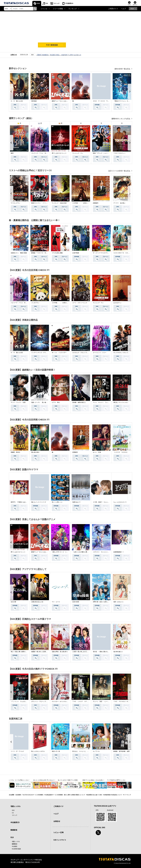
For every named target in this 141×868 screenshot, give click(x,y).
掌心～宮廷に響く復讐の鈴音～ (20, 652)
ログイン (135, 5)
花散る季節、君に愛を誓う (60, 652)
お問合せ (57, 821)
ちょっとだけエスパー (120, 502)
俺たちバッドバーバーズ (39, 502)
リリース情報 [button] (58, 9)
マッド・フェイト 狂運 (18, 402)
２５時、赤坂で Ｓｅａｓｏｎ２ (103, 502)
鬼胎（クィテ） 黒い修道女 (40, 402)
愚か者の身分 (35, 452)
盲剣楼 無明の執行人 (79, 402)
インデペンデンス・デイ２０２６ (41, 353)
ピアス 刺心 (56, 402)
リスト (129, 5)
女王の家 (13, 602)
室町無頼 (34, 101)
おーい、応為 (97, 452)
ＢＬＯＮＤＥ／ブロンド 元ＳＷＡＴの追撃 (127, 353)
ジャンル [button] (44, 9)
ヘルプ (123, 9)
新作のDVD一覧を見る (123, 69)
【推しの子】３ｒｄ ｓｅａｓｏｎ (63, 552)
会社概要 (12, 795)
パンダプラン (35, 303)
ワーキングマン (15, 203)
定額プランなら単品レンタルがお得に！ (93, 780)
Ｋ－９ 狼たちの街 (17, 101)
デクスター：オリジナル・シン (61, 701)
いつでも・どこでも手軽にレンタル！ (19, 780)
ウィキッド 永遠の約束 (59, 203)
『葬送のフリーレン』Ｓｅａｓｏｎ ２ (125, 101)
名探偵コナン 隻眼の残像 (19, 253)
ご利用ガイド (113, 9)
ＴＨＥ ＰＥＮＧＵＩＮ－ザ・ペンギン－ (126, 701)
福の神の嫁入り (118, 652)
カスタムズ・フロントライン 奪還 (83, 353)
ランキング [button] (73, 9)
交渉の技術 (76, 602)
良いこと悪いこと (57, 502)
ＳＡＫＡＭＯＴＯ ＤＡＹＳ (122, 253)
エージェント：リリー (100, 353)
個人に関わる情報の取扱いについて (75, 795)
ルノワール (96, 751)
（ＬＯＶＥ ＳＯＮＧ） (121, 452)
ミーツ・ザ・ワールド (17, 751)
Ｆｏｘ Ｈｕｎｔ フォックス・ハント (105, 402)
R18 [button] (132, 9)
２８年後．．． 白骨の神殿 (81, 203)
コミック (57, 3)
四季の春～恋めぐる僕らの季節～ (103, 602)
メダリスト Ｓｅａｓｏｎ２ (102, 552)
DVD (38, 3)
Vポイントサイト (60, 840)
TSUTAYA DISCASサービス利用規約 (33, 795)
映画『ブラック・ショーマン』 (102, 153)
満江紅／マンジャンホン (121, 402)
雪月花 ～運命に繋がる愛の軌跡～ (104, 652)
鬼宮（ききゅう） (119, 602)
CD (47, 3)
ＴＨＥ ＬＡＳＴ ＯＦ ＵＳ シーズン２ (86, 701)
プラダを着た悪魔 (57, 253)
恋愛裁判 (96, 203)
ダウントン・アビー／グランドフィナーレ (44, 701)
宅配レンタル (16, 841)
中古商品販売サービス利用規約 (54, 795)
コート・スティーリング (80, 303)
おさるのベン (117, 303)
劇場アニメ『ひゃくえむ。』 (61, 101)
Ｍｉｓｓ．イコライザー (59, 353)
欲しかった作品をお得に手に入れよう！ (44, 780)
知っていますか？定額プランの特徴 (68, 780)
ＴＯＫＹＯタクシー (119, 153)
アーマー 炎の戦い (119, 203)
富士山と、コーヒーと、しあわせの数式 (84, 751)
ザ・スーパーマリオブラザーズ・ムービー (106, 253)
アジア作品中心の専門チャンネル (116, 780)
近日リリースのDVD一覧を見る (120, 171)
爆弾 (12, 153)
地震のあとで (76, 502)
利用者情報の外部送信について (113, 795)
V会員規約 (18, 795)
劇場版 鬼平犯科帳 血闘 (121, 751)
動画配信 (14, 830)
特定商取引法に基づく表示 (94, 795)
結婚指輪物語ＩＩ (119, 552)
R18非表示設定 (16, 849)
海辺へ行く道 (56, 751)
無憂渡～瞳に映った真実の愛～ (41, 652)
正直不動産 (76, 253)
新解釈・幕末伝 (15, 452)
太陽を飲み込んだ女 (37, 602)
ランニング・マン (78, 153)
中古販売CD (69, 3)
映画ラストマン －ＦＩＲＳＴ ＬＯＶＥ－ (45, 203)
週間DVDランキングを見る (121, 119)
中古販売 (15, 846)
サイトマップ (127, 795)
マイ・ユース (56, 602)
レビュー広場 (59, 832)
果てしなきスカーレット (59, 153)
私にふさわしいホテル (38, 751)
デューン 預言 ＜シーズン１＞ (103, 701)
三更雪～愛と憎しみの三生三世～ (82, 652)
